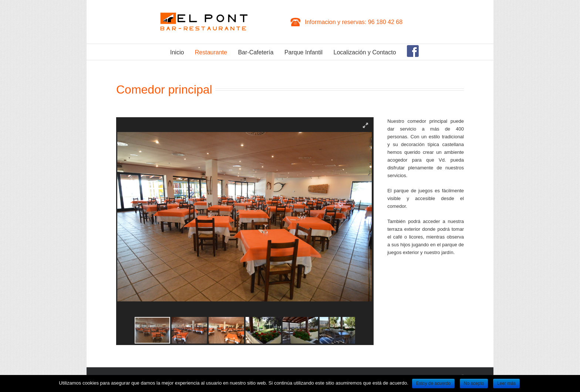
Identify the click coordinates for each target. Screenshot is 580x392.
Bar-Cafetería (256, 52)
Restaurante (211, 52)
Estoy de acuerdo (433, 383)
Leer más (506, 383)
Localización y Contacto (365, 52)
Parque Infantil (304, 52)
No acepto (474, 383)
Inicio (177, 52)
